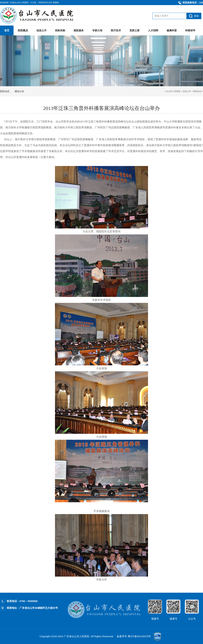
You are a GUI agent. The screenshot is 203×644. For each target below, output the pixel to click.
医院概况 (23, 30)
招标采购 (60, 30)
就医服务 (79, 30)
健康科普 (172, 30)
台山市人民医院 (173, 91)
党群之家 (134, 30)
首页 (7, 30)
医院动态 (197, 91)
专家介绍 (97, 30)
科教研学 (190, 30)
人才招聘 (153, 30)
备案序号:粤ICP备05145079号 (134, 636)
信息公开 (41, 30)
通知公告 (19, 91)
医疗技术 (116, 30)
